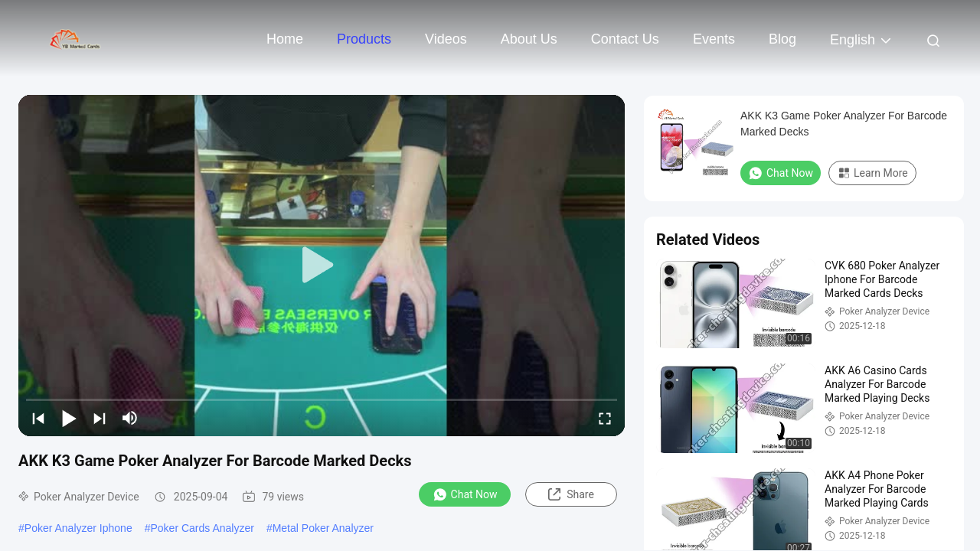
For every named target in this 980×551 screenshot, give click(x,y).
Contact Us (625, 39)
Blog (782, 39)
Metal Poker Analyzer (323, 528)
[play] (322, 266)
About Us (529, 39)
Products (364, 39)
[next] (100, 418)
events (714, 39)
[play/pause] (69, 418)
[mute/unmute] (130, 418)
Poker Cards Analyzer (202, 528)
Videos (446, 39)
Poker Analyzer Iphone (78, 528)
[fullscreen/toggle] (605, 418)
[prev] (38, 418)
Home (285, 39)
